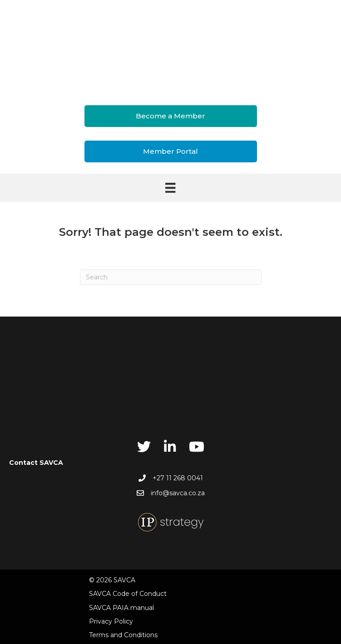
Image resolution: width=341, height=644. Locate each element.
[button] (171, 116)
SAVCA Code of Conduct (128, 594)
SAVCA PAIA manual (121, 608)
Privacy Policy (111, 621)
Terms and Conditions (123, 635)
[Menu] (170, 188)
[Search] (171, 277)
